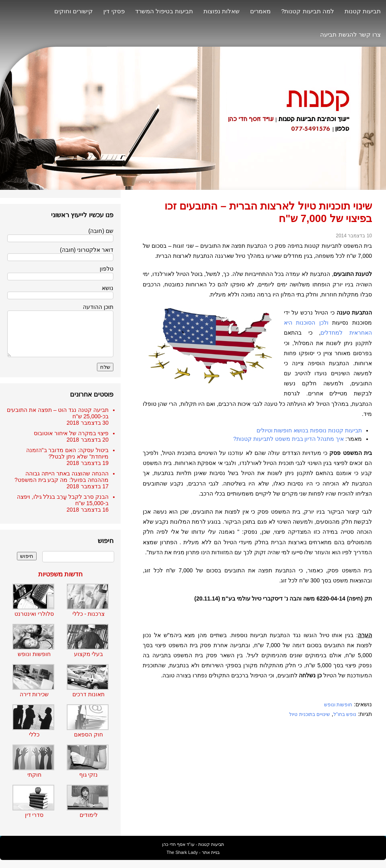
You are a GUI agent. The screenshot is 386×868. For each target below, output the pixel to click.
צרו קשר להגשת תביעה (350, 34)
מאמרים (260, 11)
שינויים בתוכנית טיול (310, 714)
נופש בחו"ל (345, 714)
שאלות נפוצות (222, 11)
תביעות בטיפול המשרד (164, 11)
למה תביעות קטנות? (308, 11)
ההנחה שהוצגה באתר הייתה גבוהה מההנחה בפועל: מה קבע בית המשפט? (62, 477)
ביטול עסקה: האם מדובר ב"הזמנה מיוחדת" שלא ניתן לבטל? (67, 453)
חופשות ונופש (338, 705)
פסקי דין (114, 11)
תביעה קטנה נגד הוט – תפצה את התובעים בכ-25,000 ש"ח (58, 413)
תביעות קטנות (363, 11)
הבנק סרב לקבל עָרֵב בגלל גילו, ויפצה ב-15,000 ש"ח (63, 500)
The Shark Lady (182, 852)
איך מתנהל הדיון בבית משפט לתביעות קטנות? (288, 439)
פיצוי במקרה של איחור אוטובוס (71, 433)
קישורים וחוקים (74, 11)
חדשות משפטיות (60, 574)
